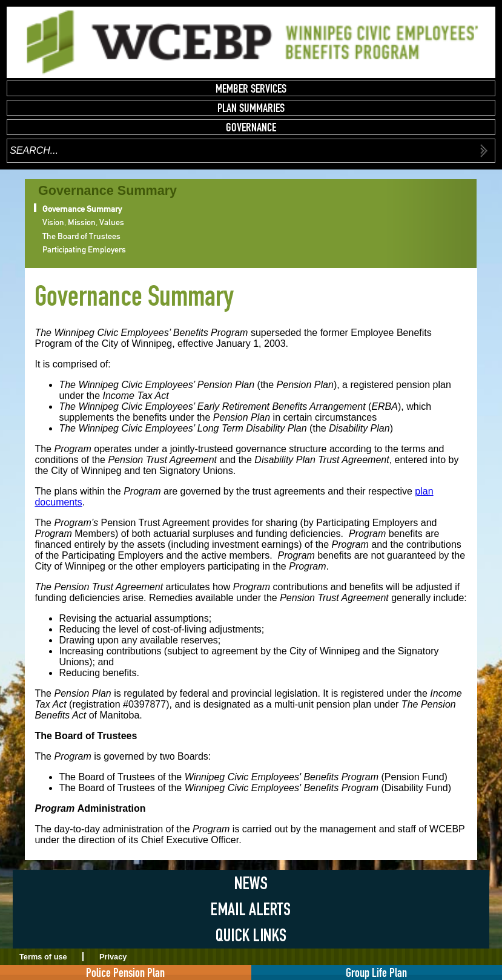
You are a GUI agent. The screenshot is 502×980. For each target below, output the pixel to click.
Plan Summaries (251, 108)
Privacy (113, 957)
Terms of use (43, 957)
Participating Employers (84, 249)
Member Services (251, 88)
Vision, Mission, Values (83, 222)
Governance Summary (82, 209)
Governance (251, 127)
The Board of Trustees (81, 236)
